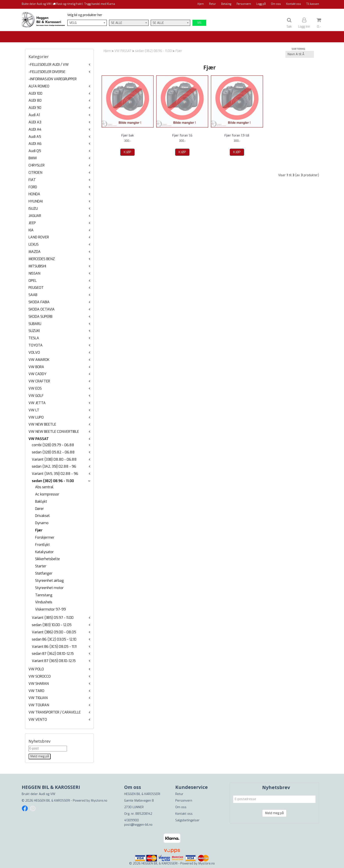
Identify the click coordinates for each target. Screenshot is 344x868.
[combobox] (87, 23)
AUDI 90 (35, 108)
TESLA (34, 338)
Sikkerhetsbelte (47, 559)
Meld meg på (274, 813)
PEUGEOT (36, 288)
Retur (212, 4)
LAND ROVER (39, 237)
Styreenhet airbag (49, 581)
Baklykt (41, 501)
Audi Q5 (35, 151)
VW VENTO (38, 720)
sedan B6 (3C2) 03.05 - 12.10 (54, 639)
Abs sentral (44, 487)
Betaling (226, 4)
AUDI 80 (35, 100)
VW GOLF (36, 396)
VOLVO (34, 352)
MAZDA (35, 252)
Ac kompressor (47, 494)
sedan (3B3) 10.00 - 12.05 (52, 625)
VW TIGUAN (38, 698)
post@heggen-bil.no (138, 825)
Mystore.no (99, 801)
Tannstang (44, 595)
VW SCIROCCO (40, 676)
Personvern (244, 4)
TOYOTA (36, 345)
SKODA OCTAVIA (42, 309)
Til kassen (313, 4)
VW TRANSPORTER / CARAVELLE (55, 712)
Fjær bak (128, 135)
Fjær (39, 530)
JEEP (32, 223)
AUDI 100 (35, 93)
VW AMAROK (39, 360)
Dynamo (42, 523)
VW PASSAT (39, 439)
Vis (199, 23)
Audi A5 (35, 137)
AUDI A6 (35, 144)
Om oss (276, 4)
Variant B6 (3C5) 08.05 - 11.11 (54, 647)
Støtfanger (44, 573)
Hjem (201, 4)
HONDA (34, 194)
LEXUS (34, 244)
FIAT (32, 180)
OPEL (33, 281)
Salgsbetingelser (187, 820)
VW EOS (35, 388)
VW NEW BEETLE (42, 424)
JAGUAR (35, 216)
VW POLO (36, 669)
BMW (33, 158)
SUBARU (35, 324)
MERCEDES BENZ (42, 259)
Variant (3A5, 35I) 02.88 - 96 (55, 474)
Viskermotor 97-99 (50, 609)
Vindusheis (44, 602)
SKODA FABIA (39, 302)
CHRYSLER (37, 165)
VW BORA (36, 367)
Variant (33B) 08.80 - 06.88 (54, 459)
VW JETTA (37, 403)
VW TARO (36, 691)
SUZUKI (34, 331)
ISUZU (33, 209)
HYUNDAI (36, 201)
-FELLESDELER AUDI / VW (49, 65)
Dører (39, 509)
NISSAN (34, 273)
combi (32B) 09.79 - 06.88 (53, 445)
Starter (41, 566)
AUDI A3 (35, 122)
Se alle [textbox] (117, 23)
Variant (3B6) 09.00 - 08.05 (54, 632)
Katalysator (44, 552)
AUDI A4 (35, 129)
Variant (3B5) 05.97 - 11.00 (53, 618)
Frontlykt (42, 545)
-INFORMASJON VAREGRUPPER (53, 79)
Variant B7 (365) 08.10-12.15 (54, 661)
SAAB (33, 295)
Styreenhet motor (49, 588)
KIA (31, 230)
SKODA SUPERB (40, 317)
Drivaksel (42, 516)
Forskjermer (45, 537)
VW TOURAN (39, 705)
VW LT (34, 410)
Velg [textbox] (73, 23)
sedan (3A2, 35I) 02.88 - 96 (54, 466)
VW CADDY (37, 374)
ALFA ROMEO (39, 86)
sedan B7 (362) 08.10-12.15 (53, 654)
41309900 (132, 820)
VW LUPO (36, 417)
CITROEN (35, 173)
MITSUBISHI (37, 266)
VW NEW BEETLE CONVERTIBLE (54, 432)
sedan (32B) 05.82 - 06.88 (53, 452)
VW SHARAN (39, 684)
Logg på (261, 4)
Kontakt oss (294, 4)
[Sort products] (300, 54)
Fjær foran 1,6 (182, 135)
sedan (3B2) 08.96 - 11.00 (53, 481)
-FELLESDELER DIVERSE (47, 72)
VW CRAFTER (39, 381)
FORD (33, 187)
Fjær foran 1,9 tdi (237, 135)
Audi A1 (34, 115)
